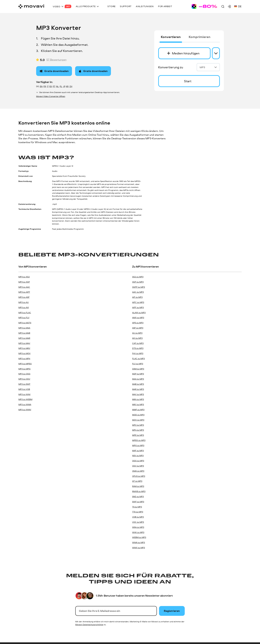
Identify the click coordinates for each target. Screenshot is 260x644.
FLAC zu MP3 (138, 358)
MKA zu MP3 (138, 399)
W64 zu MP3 (138, 527)
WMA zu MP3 (139, 542)
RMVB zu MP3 (139, 491)
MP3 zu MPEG (25, 364)
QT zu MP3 (137, 481)
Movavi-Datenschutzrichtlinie (89, 625)
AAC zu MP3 (138, 292)
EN (41, 86)
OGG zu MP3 (138, 461)
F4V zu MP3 (138, 353)
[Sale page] (204, 6)
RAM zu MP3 (138, 486)
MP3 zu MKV (24, 348)
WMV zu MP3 (139, 548)
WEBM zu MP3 (139, 537)
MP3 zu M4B (24, 333)
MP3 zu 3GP (24, 282)
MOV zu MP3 (138, 420)
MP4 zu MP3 (138, 430)
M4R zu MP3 (138, 389)
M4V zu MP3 (138, 394)
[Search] (223, 6)
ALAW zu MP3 (139, 313)
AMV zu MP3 (138, 318)
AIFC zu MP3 (138, 302)
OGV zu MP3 (138, 466)
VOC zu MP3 (138, 522)
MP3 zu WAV (24, 394)
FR (45, 86)
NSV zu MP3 (138, 456)
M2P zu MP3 (138, 374)
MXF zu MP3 (138, 451)
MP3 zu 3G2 (24, 277)
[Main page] (31, 6)
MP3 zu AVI (24, 307)
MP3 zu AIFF (24, 292)
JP (64, 86)
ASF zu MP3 (138, 328)
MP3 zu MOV (24, 353)
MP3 (208, 67)
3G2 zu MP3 (138, 277)
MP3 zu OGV (24, 379)
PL (61, 86)
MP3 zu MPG (24, 369)
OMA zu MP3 (138, 471)
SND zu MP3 (138, 496)
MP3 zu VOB (24, 389)
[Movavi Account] (229, 6)
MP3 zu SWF (24, 384)
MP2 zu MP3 (138, 425)
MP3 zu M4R (24, 338)
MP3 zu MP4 (24, 358)
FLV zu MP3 (138, 364)
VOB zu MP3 (138, 517)
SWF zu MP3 (138, 502)
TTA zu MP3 (138, 512)
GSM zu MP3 (138, 369)
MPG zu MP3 (138, 445)
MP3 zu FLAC (25, 313)
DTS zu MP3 (138, 348)
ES (51, 86)
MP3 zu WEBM (25, 399)
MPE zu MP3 (138, 435)
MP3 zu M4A (24, 328)
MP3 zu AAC (24, 287)
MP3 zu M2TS (25, 323)
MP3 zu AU (24, 302)
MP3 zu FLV (24, 318)
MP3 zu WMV (25, 410)
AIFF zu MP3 (138, 307)
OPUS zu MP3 (139, 476)
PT (54, 86)
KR (67, 86)
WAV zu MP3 (138, 532)
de (238, 6)
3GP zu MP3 (138, 282)
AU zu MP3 (137, 333)
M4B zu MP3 (138, 384)
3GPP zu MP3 (139, 287)
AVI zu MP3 (137, 338)
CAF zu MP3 (138, 343)
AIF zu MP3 (137, 297)
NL (57, 86)
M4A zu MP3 (138, 379)
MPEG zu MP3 (139, 440)
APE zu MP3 (138, 323)
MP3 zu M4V (24, 343)
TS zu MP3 (137, 507)
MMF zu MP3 (138, 410)
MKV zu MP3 (138, 404)
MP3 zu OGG (24, 374)
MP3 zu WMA (25, 404)
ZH (71, 86)
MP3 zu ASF (24, 297)
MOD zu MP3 (138, 415)
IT (48, 86)
